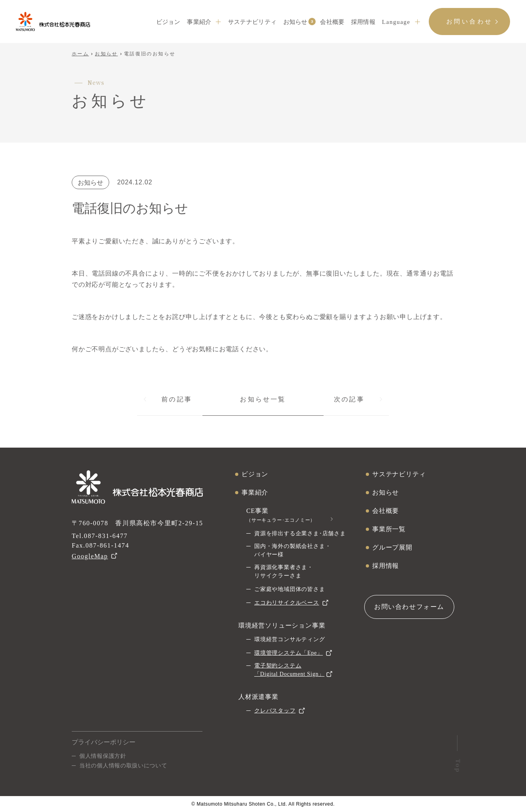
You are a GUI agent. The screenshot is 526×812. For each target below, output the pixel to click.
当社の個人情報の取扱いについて (123, 765)
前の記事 (177, 399)
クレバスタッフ (275, 711)
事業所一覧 (389, 529)
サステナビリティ (252, 22)
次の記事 (349, 399)
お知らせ (295, 22)
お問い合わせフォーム (409, 607)
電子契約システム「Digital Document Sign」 (289, 670)
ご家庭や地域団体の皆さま (290, 589)
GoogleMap (90, 556)
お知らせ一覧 (263, 399)
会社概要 (332, 22)
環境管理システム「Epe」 (289, 653)
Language (396, 22)
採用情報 (363, 22)
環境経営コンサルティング (290, 639)
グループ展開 (392, 547)
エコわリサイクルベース (287, 603)
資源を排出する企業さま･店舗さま (300, 533)
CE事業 (281, 515)
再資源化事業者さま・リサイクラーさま (284, 571)
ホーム (80, 54)
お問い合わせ (470, 22)
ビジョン (168, 22)
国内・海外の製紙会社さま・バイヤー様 (292, 550)
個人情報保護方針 (103, 756)
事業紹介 (199, 22)
